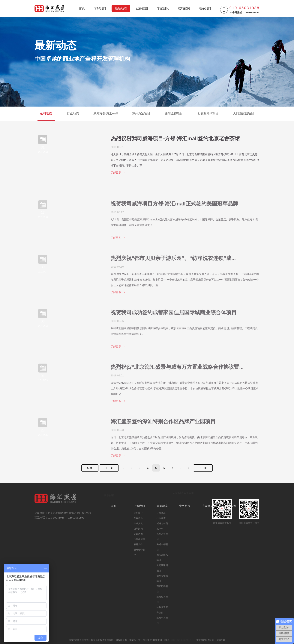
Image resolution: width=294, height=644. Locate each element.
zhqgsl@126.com (183, 493)
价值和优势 (139, 539)
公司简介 (138, 513)
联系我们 (205, 8)
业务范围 (142, 8)
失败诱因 (138, 534)
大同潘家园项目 (244, 113)
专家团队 (163, 8)
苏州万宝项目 (141, 113)
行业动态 (73, 113)
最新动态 (121, 8)
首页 (82, 8)
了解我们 (100, 8)
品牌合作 (138, 544)
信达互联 (221, 640)
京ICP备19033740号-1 (182, 640)
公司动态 (46, 113)
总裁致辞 (138, 518)
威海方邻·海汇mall (106, 113)
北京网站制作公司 (205, 640)
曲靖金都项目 (174, 113)
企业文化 (138, 523)
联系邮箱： (110, 495)
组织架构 (138, 529)
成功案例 (184, 8)
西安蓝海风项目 (208, 113)
